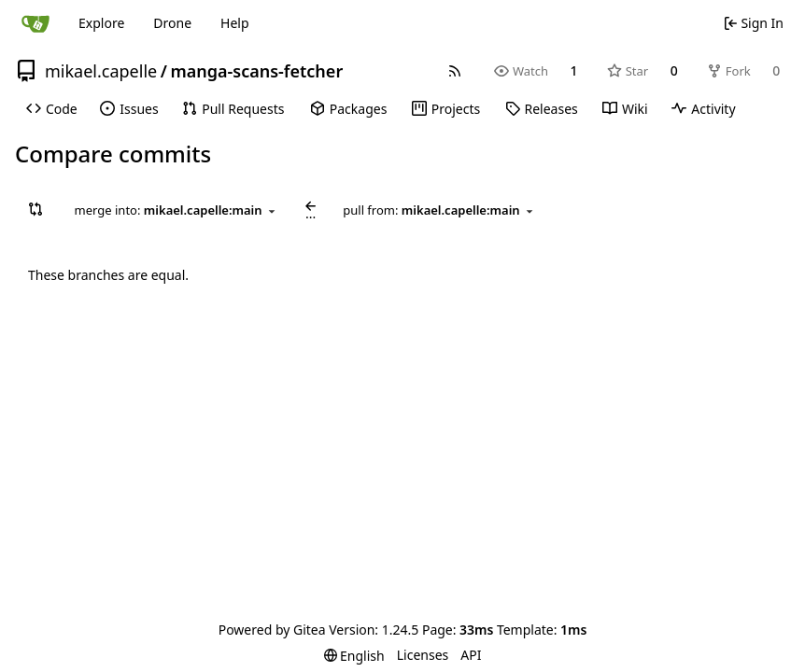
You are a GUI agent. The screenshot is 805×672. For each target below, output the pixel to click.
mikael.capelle (101, 71)
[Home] (35, 23)
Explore (101, 23)
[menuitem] (52, 109)
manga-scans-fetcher (256, 71)
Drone (172, 23)
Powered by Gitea (272, 630)
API (471, 655)
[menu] (354, 656)
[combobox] (177, 211)
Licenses (423, 655)
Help (235, 23)
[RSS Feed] (455, 71)
